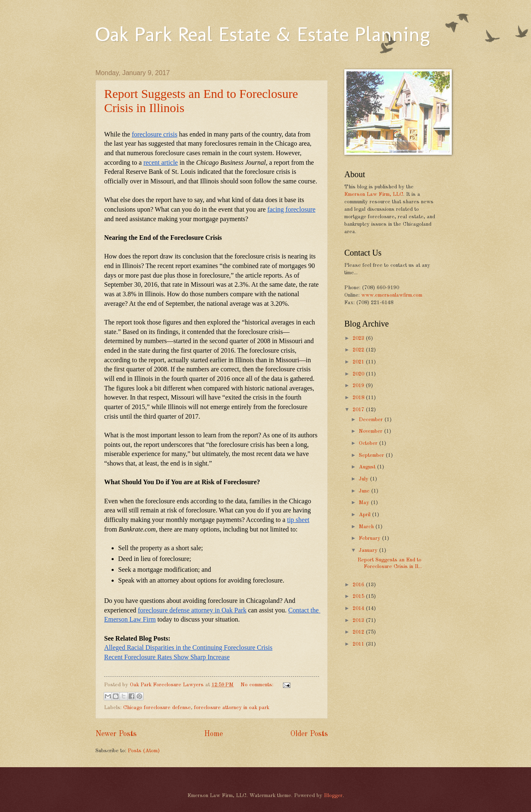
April (365, 515)
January (369, 550)
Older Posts (309, 734)
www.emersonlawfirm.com (392, 295)
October (369, 443)
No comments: (258, 685)
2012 (359, 632)
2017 (359, 410)
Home (213, 734)
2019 (359, 386)
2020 (359, 374)
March (367, 527)
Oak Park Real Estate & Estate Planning (263, 34)
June (365, 491)
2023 (359, 338)
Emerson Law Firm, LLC (374, 194)
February (370, 538)
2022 (359, 350)
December (372, 420)
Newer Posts (116, 734)
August (368, 467)
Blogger (333, 796)
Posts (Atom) (144, 751)
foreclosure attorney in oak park (232, 708)
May (365, 503)
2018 (359, 398)
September (372, 455)
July (364, 479)
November (371, 431)
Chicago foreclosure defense (157, 708)
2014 (359, 608)
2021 (359, 362)
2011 (359, 644)
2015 (359, 596)
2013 (359, 621)
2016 (359, 585)
